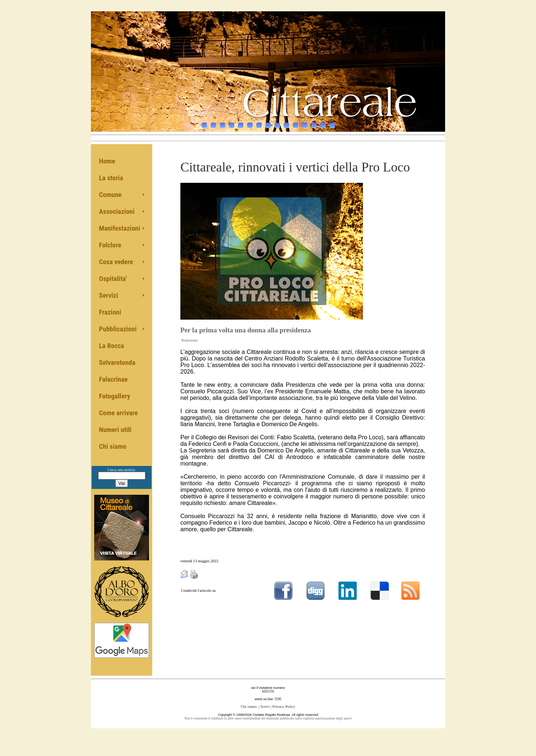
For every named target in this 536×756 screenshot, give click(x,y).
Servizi (109, 295)
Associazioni (117, 211)
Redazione (190, 340)
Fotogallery (114, 396)
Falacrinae (113, 379)
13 (314, 122)
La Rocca (112, 346)
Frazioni (110, 312)
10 (286, 122)
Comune (110, 195)
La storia (111, 178)
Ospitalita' (113, 279)
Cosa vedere (116, 262)
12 (305, 122)
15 (332, 122)
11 (296, 122)
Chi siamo (113, 446)
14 (323, 122)
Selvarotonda (117, 362)
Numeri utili (115, 430)
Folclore (110, 245)
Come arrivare (118, 413)
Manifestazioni (120, 228)
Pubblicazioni (118, 329)
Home (107, 161)
